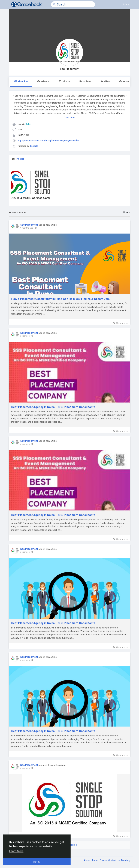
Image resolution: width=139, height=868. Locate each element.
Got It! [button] (37, 862)
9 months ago (27, 228)
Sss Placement (70, 69)
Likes (105, 81)
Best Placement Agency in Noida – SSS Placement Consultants (53, 407)
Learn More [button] (16, 851)
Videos (85, 81)
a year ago (25, 336)
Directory (126, 860)
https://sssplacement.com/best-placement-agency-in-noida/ (48, 141)
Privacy (103, 860)
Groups (125, 81)
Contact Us (114, 860)
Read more (70, 117)
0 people (34, 146)
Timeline (21, 81)
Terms (95, 860)
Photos (64, 81)
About (87, 860)
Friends (43, 81)
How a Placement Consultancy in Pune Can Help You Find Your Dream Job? (61, 299)
